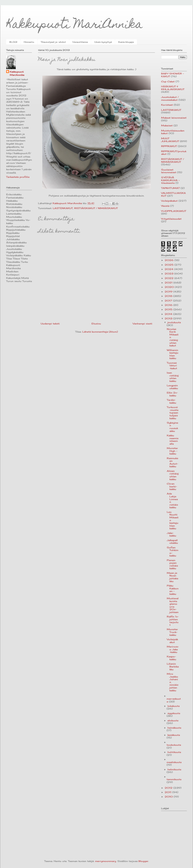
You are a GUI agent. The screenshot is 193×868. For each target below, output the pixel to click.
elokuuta (173, 720)
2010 (169, 797)
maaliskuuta (174, 762)
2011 (168, 792)
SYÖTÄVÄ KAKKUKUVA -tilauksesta (170, 180)
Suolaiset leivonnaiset (169, 171)
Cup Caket (168, 81)
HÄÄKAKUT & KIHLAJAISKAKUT (173, 88)
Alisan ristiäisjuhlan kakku (173, 475)
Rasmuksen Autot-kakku (172, 462)
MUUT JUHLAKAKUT (170, 140)
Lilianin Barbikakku (173, 666)
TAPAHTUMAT (170, 188)
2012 (169, 788)
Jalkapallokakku (172, 542)
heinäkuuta (174, 728)
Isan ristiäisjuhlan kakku (173, 377)
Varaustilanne (80, 42)
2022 (170, 278)
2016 (169, 305)
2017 (169, 301)
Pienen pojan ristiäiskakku (172, 564)
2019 (169, 292)
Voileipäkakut (169, 201)
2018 (169, 296)
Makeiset (167, 125)
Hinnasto (29, 42)
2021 (169, 283)
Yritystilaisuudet (171, 219)
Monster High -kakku (172, 451)
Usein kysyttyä (103, 42)
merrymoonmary (106, 861)
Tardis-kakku (171, 401)
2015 (169, 309)
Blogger (143, 861)
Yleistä (165, 206)
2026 (170, 260)
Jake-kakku (171, 534)
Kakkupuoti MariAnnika (74, 25)
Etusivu (96, 324)
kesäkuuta (174, 735)
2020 (170, 287)
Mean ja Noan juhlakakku (172, 577)
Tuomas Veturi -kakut (172, 366)
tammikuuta (174, 779)
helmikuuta (174, 769)
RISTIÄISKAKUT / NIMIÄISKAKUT (96, 208)
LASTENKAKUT (63, 208)
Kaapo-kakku (171, 658)
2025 (170, 265)
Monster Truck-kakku (172, 632)
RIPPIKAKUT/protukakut (174, 153)
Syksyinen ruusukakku (172, 427)
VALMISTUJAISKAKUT (173, 194)
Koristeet (167, 105)
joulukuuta (174, 322)
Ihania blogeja (126, 42)
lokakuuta (174, 706)
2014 (169, 314)
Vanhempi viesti (142, 324)
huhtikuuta (174, 752)
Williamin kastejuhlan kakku (173, 354)
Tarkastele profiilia (18, 177)
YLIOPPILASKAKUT (174, 211)
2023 (169, 274)
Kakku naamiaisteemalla (173, 440)
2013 (169, 318)
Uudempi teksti (50, 324)
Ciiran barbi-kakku (172, 486)
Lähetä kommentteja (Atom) (100, 332)
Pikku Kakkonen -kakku (173, 590)
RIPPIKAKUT (169, 146)
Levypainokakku (172, 387)
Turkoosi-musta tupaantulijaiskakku (173, 413)
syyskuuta (174, 713)
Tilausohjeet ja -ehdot (53, 42)
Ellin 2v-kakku (172, 394)
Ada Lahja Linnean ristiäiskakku (172, 500)
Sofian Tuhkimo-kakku (173, 552)
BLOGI (13, 42)
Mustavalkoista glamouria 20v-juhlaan (173, 605)
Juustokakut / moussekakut (170, 98)
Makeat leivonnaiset (174, 118)
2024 (169, 269)
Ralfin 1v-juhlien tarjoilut (173, 621)
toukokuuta (174, 745)
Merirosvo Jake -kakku (173, 649)
